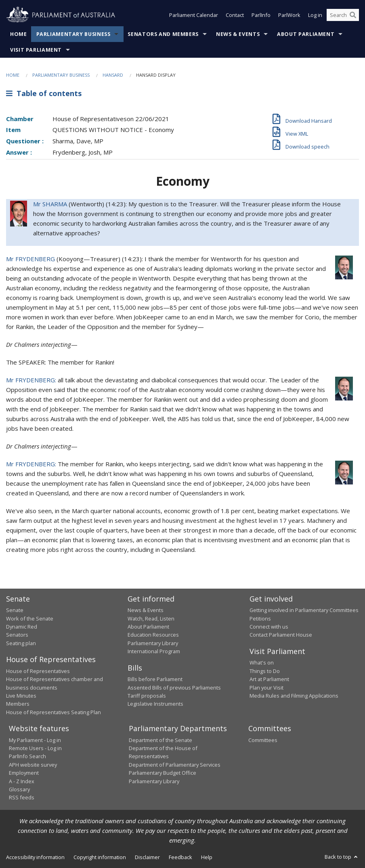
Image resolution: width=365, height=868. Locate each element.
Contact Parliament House (281, 635)
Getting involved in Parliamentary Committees (304, 610)
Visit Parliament (36, 50)
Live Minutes (21, 696)
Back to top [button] (342, 857)
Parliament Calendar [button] (194, 15)
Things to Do (265, 671)
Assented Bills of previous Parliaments (174, 688)
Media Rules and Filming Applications (294, 696)
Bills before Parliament (155, 679)
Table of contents (44, 93)
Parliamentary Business (73, 34)
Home (19, 34)
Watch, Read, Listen (151, 619)
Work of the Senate (30, 619)
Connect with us (269, 627)
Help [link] (207, 857)
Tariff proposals (147, 696)
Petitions (260, 619)
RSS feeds (22, 797)
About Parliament (306, 34)
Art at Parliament (269, 679)
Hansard (113, 75)
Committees (263, 740)
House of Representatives (38, 671)
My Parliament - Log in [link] (35, 740)
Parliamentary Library (153, 643)
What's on (262, 663)
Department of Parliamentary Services (175, 765)
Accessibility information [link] (35, 857)
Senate (15, 610)
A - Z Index (22, 781)
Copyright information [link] (100, 857)
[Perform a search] (353, 15)
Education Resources (153, 635)
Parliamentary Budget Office (163, 773)
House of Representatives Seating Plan (53, 712)
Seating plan (21, 643)
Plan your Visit (266, 688)
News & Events (238, 34)
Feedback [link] (180, 857)
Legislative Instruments (155, 704)
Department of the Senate (160, 740)
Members (18, 704)
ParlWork (289, 15)
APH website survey (33, 765)
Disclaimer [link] (147, 857)
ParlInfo (261, 15)
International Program (154, 651)
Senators (17, 635)
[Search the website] (343, 15)
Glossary (19, 789)
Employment (24, 773)
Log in (315, 15)
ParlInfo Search (27, 756)
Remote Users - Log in (35, 748)
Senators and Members (163, 34)
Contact (235, 15)
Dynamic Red (22, 627)
